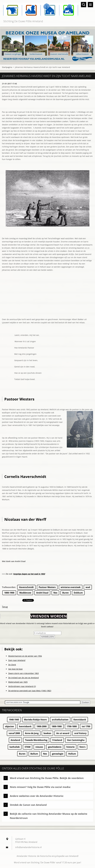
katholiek (15, 747)
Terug (5, 607)
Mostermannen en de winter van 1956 (25, 656)
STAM (28, 747)
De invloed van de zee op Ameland (23, 678)
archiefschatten (60, 720)
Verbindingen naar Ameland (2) (22, 686)
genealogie (58, 754)
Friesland (57, 740)
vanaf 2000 (14, 733)
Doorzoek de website (84, 5)
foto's (82, 747)
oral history (80, 733)
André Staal (42, 593)
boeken (47, 733)
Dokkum (78, 593)
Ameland (15, 740)
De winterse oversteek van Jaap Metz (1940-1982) (30, 691)
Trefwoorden (9, 587)
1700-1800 (72, 726)
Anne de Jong (32, 733)
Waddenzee (25, 593)
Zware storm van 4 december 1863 (23, 673)
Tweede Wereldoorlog (36, 740)
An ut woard (63, 733)
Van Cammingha (76, 740)
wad (88, 587)
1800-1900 (9, 593)
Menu (90, 5)
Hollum (72, 754)
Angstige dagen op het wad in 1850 (29, 574)
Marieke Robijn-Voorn (35, 720)
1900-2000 (42, 726)
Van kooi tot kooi (15, 669)
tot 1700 (86, 726)
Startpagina (7, 67)
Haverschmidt (26, 587)
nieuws (39, 747)
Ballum (34, 754)
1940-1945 (14, 720)
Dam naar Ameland (17, 660)
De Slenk (12, 665)
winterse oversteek (71, 587)
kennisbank (25, 726)
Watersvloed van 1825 (18, 682)
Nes (55, 593)
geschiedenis (55, 747)
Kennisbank (80, 720)
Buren (66, 593)
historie (70, 747)
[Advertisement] (47, 299)
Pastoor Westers (47, 587)
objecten (10, 726)
